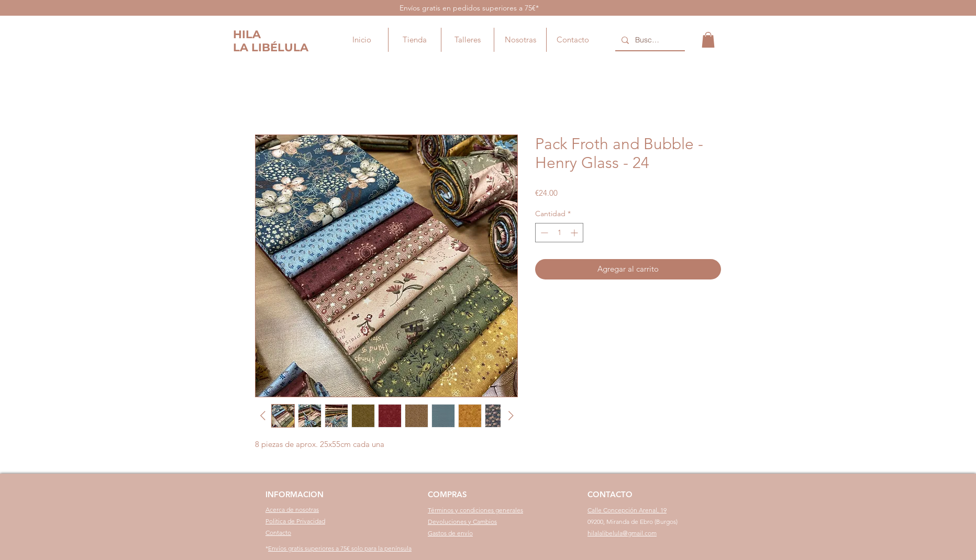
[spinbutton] (559, 233)
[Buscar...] (649, 40)
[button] (708, 40)
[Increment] (575, 233)
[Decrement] (543, 233)
